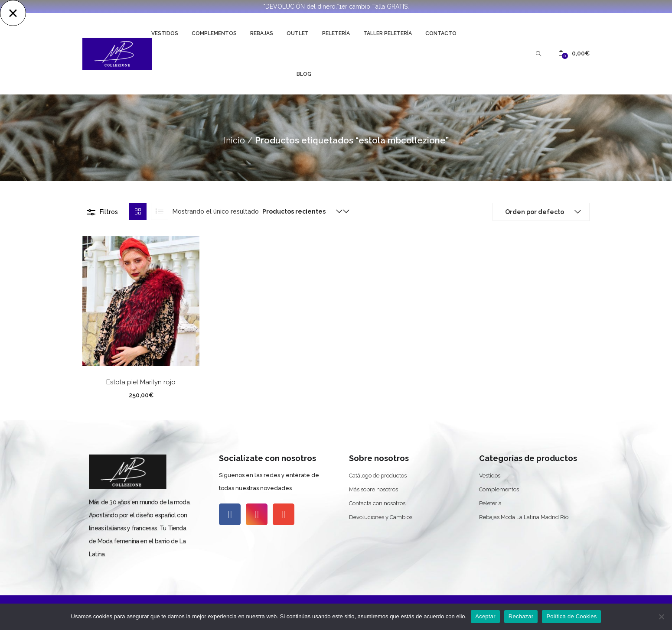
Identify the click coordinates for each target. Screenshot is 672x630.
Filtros (109, 212)
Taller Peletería (388, 33)
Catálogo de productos (378, 476)
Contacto (441, 33)
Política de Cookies (571, 616)
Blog (304, 74)
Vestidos (165, 33)
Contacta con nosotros (377, 503)
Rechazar (521, 616)
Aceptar (485, 616)
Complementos (214, 33)
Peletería (336, 33)
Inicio (234, 140)
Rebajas (262, 33)
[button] (574, 54)
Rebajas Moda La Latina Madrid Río (524, 517)
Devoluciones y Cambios (381, 517)
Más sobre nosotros (374, 489)
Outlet (298, 33)
